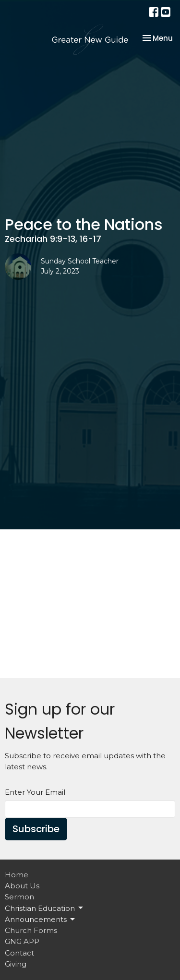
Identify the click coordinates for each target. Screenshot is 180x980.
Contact (19, 953)
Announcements (41, 920)
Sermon (19, 897)
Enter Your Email (35, 792)
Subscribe (36, 829)
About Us (22, 886)
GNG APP (22, 941)
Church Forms (31, 930)
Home (17, 875)
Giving (16, 964)
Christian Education (45, 908)
